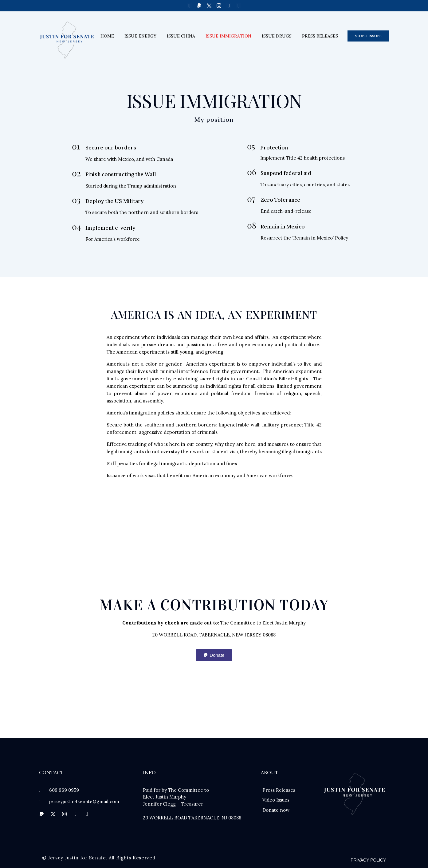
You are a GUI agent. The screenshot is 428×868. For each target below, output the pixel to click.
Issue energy (140, 36)
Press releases (320, 36)
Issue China (181, 36)
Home (107, 36)
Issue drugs (277, 36)
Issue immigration (228, 36)
